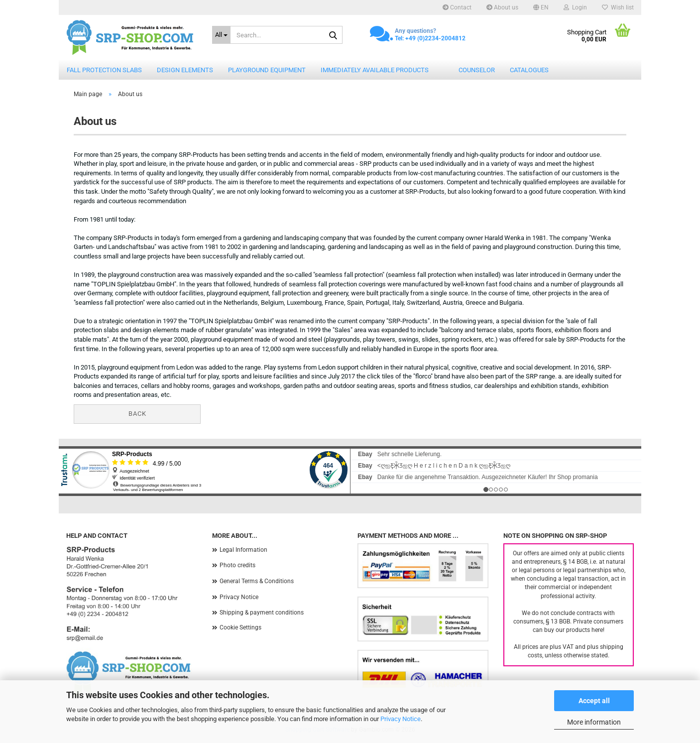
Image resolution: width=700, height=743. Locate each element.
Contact (457, 7)
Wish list (618, 7)
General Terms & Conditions (257, 581)
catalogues (529, 70)
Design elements (185, 70)
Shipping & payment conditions (262, 613)
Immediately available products (375, 70)
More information (594, 722)
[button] (541, 7)
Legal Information (243, 550)
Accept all (594, 701)
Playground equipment (267, 70)
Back (137, 414)
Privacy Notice (401, 719)
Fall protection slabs (104, 70)
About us (502, 7)
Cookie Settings (240, 627)
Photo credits (237, 565)
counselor (477, 70)
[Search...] (222, 35)
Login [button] (575, 7)
